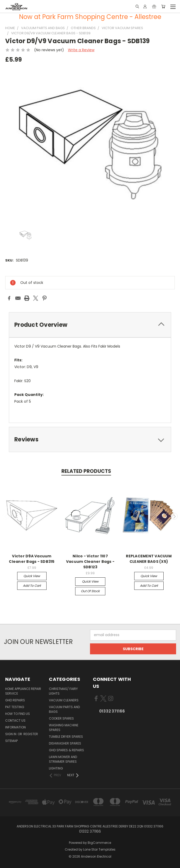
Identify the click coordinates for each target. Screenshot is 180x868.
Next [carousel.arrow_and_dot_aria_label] (174, 516)
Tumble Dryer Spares (66, 737)
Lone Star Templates (99, 849)
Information (15, 727)
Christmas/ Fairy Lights (63, 691)
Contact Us (15, 720)
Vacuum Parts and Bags (64, 709)
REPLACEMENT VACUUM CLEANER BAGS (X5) (149, 559)
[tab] (90, 325)
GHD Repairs (15, 700)
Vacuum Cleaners (64, 700)
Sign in (11, 734)
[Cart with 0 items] (163, 6)
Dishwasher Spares (65, 743)
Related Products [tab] (86, 471)
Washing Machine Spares (64, 727)
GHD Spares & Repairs (66, 750)
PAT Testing (15, 707)
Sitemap (11, 741)
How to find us (18, 714)
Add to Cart (32, 586)
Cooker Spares (61, 718)
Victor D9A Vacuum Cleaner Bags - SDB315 (32, 559)
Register (31, 734)
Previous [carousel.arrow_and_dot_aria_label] (6, 516)
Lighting (56, 768)
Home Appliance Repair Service (23, 691)
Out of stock (90, 591)
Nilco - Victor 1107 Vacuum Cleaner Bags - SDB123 (90, 562)
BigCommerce (99, 843)
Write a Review (81, 50)
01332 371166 (112, 711)
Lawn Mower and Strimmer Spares (63, 759)
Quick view (32, 576)
